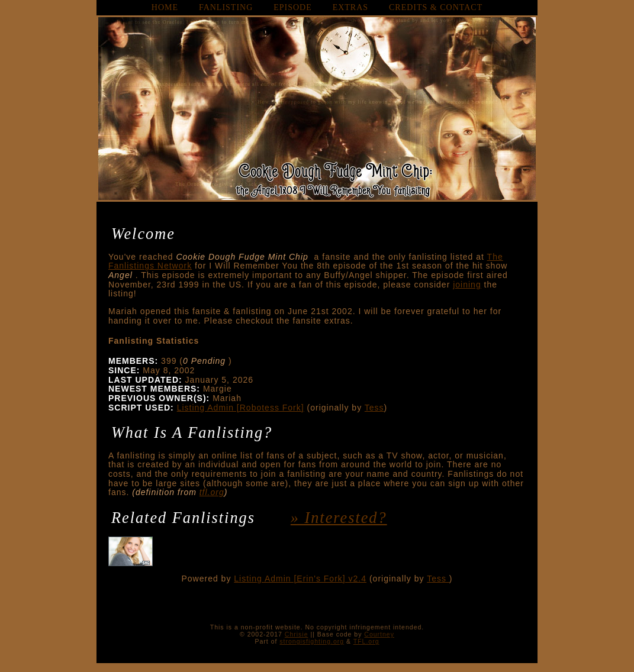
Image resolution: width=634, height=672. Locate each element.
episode (293, 7)
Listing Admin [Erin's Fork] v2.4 (300, 579)
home (165, 7)
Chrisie (297, 634)
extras (350, 7)
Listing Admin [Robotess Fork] (241, 408)
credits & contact (436, 7)
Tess (374, 408)
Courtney (379, 634)
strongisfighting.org (312, 641)
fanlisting (226, 7)
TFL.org (366, 641)
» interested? (339, 518)
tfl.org (212, 492)
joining (467, 285)
